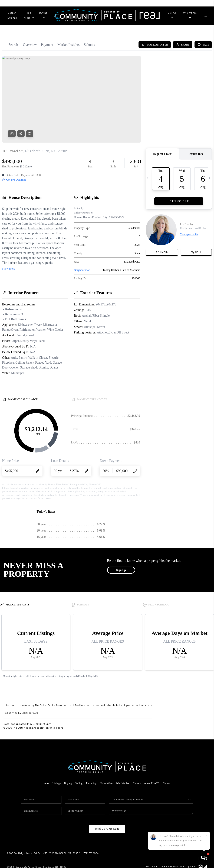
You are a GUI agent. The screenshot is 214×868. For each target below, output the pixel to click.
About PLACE (153, 771)
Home (45, 771)
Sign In (201, 3)
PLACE (63, 855)
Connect (168, 771)
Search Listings (14, 13)
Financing (91, 771)
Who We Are (189, 13)
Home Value (106, 771)
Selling (171, 13)
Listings (55, 771)
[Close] (206, 835)
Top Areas (36, 13)
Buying (53, 13)
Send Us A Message (107, 817)
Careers (137, 771)
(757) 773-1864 (90, 841)
